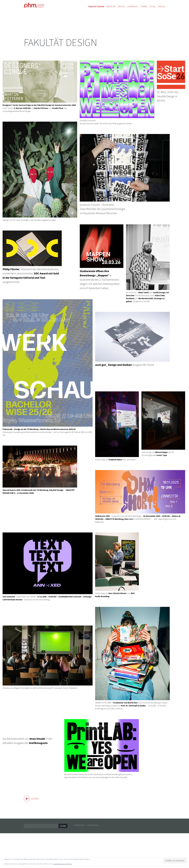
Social (153, 6)
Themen (144, 6)
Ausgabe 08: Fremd (132, 339)
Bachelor (111, 6)
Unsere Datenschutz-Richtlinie (62, 864)
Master (121, 6)
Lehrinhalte (133, 6)
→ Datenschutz (92, 826)
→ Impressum (78, 826)
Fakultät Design (60, 42)
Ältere (36, 799)
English (162, 6)
